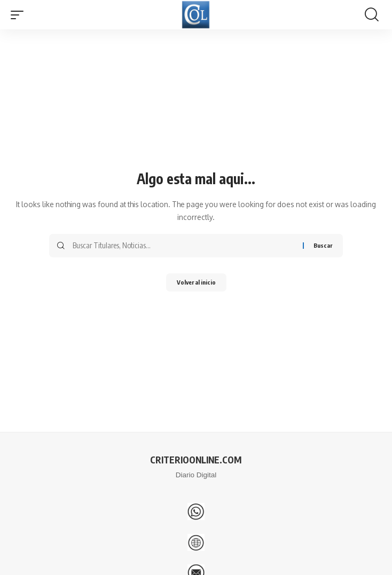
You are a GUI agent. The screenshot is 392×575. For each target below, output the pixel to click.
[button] (20, 15)
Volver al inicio (196, 282)
